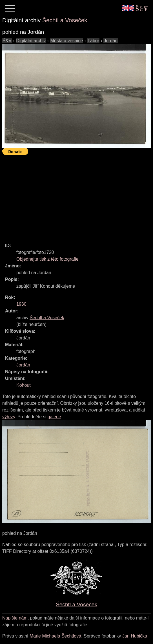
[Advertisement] (78, 196)
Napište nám (15, 618)
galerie (54, 417)
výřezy (9, 417)
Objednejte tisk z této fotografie (47, 259)
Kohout (24, 385)
